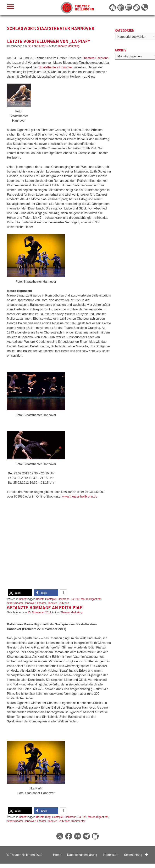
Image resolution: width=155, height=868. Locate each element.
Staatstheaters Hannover (56, 67)
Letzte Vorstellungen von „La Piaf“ (48, 41)
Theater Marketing (69, 46)
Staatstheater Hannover (21, 603)
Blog (48, 817)
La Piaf (75, 599)
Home (57, 855)
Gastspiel (51, 599)
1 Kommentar (77, 821)
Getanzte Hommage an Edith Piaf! (45, 608)
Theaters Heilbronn (95, 58)
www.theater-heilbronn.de (80, 496)
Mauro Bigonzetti (91, 599)
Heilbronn (64, 599)
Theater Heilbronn (58, 603)
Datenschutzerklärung (82, 855)
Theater (41, 603)
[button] (20, 593)
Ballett (23, 599)
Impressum (111, 855)
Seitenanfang (136, 855)
